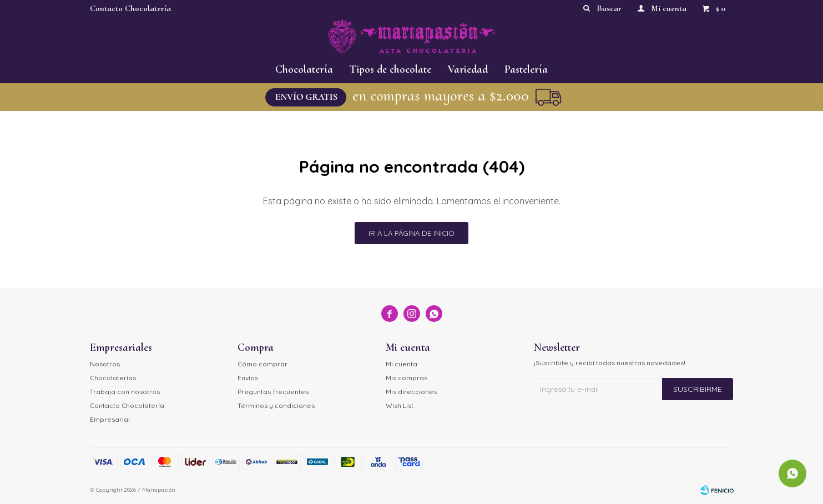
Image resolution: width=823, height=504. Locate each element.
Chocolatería (304, 69)
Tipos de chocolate (390, 69)
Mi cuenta (402, 364)
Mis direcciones (411, 392)
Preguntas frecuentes (273, 392)
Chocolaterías (113, 378)
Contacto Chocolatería (130, 8)
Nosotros (105, 364)
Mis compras (407, 378)
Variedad (468, 69)
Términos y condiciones (276, 405)
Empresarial (110, 419)
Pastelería (526, 69)
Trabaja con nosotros (125, 392)
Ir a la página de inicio (412, 233)
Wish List (400, 405)
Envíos (248, 378)
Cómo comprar (262, 364)
